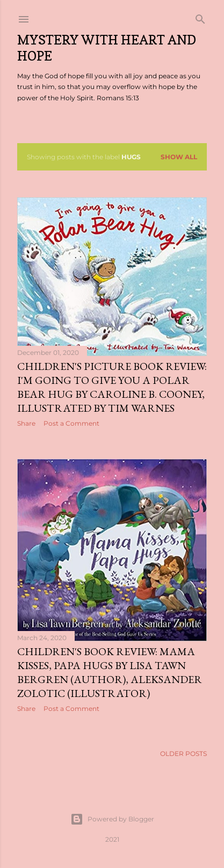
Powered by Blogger (112, 817)
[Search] (200, 17)
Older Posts (183, 751)
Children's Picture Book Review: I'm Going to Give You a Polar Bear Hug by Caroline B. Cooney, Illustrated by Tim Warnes (112, 387)
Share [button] (26, 423)
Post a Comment (71, 423)
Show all (179, 157)
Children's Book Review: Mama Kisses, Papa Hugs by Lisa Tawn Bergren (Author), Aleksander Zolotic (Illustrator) (110, 672)
